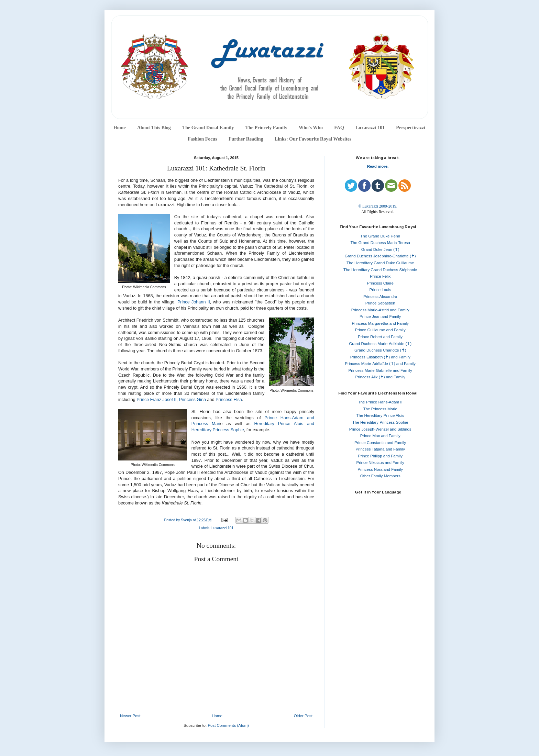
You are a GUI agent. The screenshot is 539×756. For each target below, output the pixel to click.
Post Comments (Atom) (228, 725)
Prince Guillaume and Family (380, 330)
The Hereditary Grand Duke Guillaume (380, 263)
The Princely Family (266, 128)
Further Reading (246, 139)
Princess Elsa (229, 400)
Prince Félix (380, 276)
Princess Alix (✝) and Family (380, 377)
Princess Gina (192, 400)
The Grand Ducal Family (208, 128)
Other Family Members (380, 476)
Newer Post (130, 716)
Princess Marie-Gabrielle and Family (380, 370)
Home (120, 128)
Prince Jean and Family (380, 316)
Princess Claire (380, 283)
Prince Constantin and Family (380, 443)
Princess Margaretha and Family (380, 323)
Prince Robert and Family (380, 337)
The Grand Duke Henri (380, 236)
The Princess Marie (380, 409)
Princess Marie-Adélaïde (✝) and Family (380, 364)
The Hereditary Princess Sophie (380, 422)
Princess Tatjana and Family (380, 449)
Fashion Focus (202, 139)
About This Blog (154, 128)
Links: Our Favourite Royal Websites (313, 139)
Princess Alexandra (380, 297)
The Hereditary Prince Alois (380, 415)
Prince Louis (380, 290)
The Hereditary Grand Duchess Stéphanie (380, 270)
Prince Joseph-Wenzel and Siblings (380, 429)
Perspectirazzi (411, 128)
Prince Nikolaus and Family (380, 463)
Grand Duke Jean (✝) (380, 249)
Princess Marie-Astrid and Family (380, 310)
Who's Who (311, 128)
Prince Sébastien (380, 303)
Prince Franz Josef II (156, 400)
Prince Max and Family (380, 436)
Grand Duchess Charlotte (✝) (380, 350)
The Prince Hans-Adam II (380, 402)
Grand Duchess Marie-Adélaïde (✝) (380, 344)
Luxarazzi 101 (370, 128)
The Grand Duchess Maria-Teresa (380, 243)
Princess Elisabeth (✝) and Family (380, 357)
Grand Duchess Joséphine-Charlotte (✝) (380, 256)
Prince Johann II (194, 302)
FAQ (339, 128)
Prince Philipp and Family (380, 456)
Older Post (303, 716)
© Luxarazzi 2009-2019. (378, 206)
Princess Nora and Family (380, 469)
